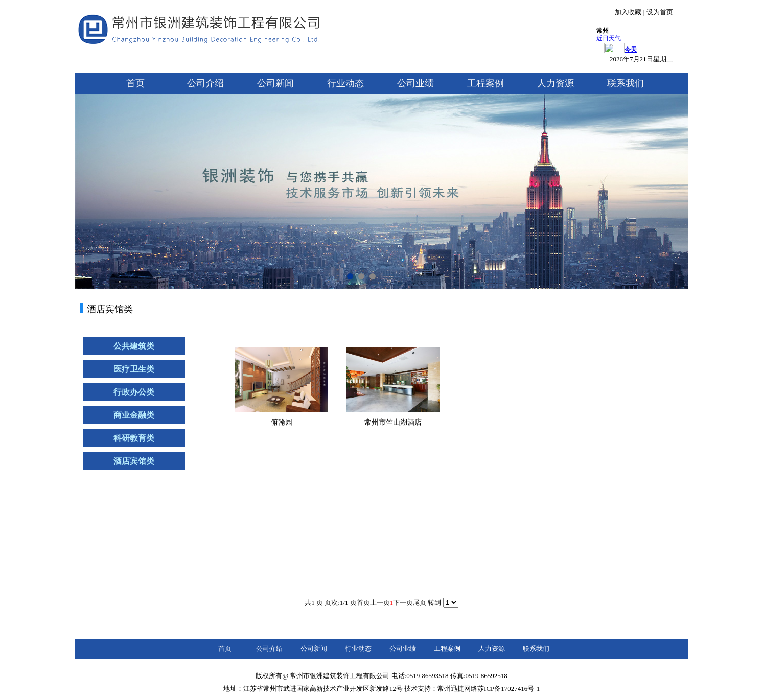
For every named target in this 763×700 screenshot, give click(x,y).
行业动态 (345, 83)
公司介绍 (205, 83)
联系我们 (626, 83)
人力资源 (556, 83)
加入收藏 (628, 12)
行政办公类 (134, 392)
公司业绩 (415, 83)
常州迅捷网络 (457, 689)
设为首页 (660, 12)
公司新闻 (275, 83)
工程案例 (485, 83)
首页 (135, 83)
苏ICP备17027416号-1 (508, 689)
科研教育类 (134, 438)
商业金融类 (134, 415)
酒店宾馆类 (134, 461)
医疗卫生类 (134, 369)
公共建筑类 (134, 346)
